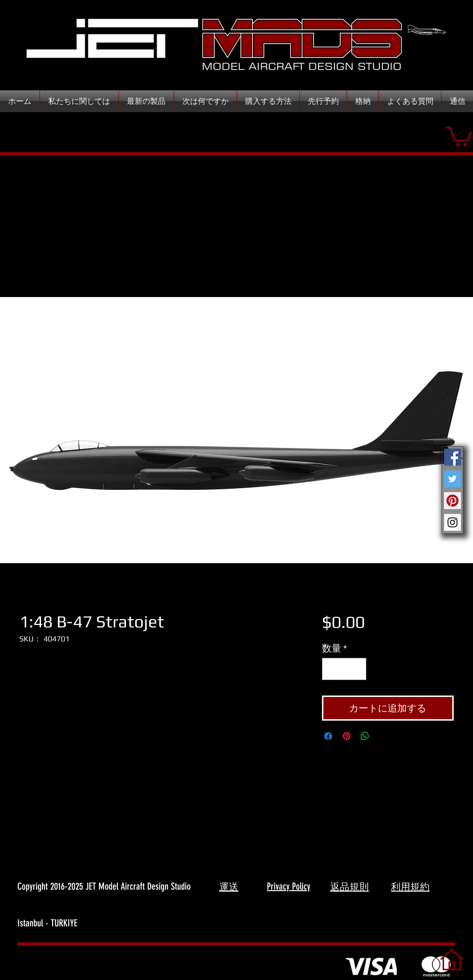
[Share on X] (383, 736)
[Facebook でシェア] (328, 736)
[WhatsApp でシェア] (365, 736)
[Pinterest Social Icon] (452, 501)
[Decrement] (332, 669)
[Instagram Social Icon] (452, 522)
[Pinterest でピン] (347, 736)
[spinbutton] (344, 669)
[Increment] (357, 669)
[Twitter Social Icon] (452, 479)
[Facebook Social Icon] (452, 457)
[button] (459, 135)
